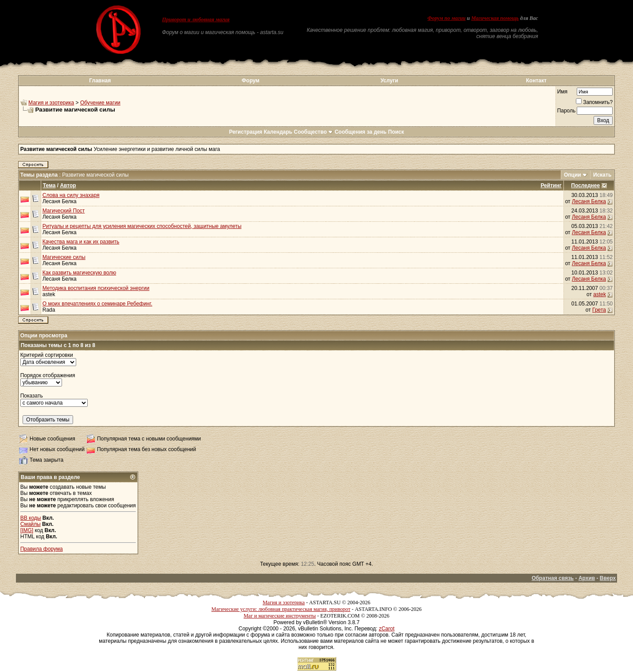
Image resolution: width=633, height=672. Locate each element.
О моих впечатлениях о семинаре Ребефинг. (97, 304)
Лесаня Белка (60, 201)
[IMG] (27, 530)
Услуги (389, 81)
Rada (49, 310)
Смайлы (31, 524)
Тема (49, 185)
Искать (602, 175)
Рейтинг (551, 185)
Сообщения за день (360, 132)
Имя (562, 92)
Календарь (278, 132)
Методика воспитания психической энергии (96, 288)
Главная (100, 81)
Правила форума (42, 549)
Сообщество (313, 132)
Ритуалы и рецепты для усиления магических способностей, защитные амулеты (142, 226)
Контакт (536, 81)
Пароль (567, 111)
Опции (573, 175)
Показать (32, 396)
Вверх (608, 578)
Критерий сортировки (47, 355)
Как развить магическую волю (79, 273)
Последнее (585, 185)
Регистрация (246, 132)
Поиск (396, 132)
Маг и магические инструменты (280, 616)
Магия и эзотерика (51, 103)
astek (49, 294)
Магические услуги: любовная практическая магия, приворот (281, 609)
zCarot (386, 629)
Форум (251, 81)
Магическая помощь (495, 18)
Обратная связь (553, 578)
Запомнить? (594, 102)
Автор (68, 185)
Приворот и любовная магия (196, 19)
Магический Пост (64, 211)
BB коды (31, 518)
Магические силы (64, 257)
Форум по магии (447, 18)
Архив (587, 578)
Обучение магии (100, 103)
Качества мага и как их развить (81, 242)
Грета (599, 310)
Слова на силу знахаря (71, 195)
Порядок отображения (48, 375)
